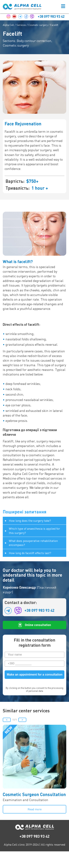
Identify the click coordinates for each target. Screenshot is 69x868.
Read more (35, 809)
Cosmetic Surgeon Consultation (34, 794)
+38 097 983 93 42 (51, 16)
